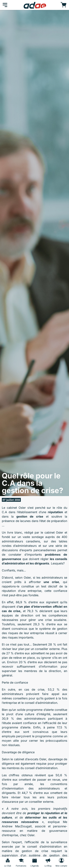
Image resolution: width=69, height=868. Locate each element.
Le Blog (48, 866)
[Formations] (21, 860)
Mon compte (61, 866)
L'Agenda (35, 866)
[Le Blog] (48, 860)
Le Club (8, 866)
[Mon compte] (61, 860)
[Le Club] (8, 860)
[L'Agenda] (35, 860)
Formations (21, 866)
